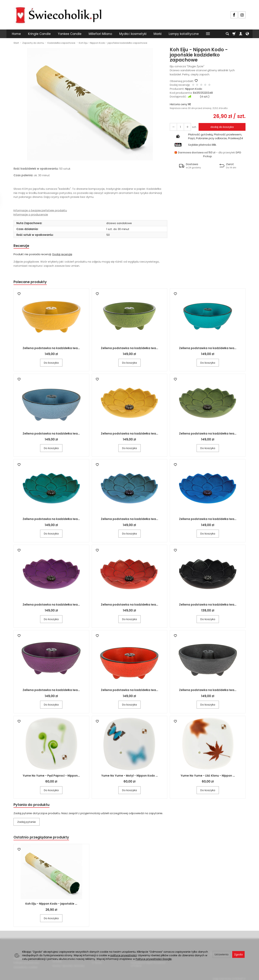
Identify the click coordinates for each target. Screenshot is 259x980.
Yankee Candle (70, 34)
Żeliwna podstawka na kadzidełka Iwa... (51, 349)
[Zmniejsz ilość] (186, 127)
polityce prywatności (124, 955)
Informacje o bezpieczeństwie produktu (40, 210)
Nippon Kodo (194, 89)
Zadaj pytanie (27, 823)
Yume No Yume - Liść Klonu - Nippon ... (208, 777)
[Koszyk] (234, 34)
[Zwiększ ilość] (173, 127)
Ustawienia (221, 954)
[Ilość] (179, 127)
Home (16, 34)
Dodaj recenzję (62, 255)
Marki (158, 34)
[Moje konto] (241, 34)
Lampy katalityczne (184, 34)
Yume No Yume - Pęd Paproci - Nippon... (51, 777)
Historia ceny (180, 104)
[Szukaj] (227, 34)
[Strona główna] (58, 14)
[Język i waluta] (247, 34)
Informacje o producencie (31, 214)
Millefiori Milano (100, 34)
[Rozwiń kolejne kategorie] (208, 34)
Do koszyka (51, 364)
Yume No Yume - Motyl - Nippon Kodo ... (129, 777)
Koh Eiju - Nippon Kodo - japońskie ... (51, 905)
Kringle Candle (39, 34)
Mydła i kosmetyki (133, 34)
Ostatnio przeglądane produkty (43, 839)
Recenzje (22, 246)
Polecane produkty (31, 283)
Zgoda (238, 954)
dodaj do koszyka (221, 127)
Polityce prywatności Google (154, 959)
